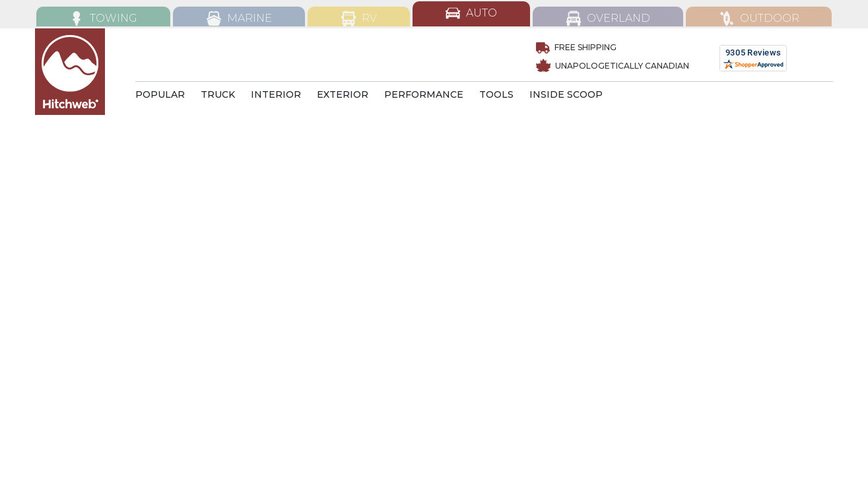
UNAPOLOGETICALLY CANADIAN (612, 66)
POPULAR (160, 94)
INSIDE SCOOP (566, 94)
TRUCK (218, 94)
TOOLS (496, 94)
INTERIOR (276, 94)
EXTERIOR (343, 94)
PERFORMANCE (424, 94)
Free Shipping (576, 47)
